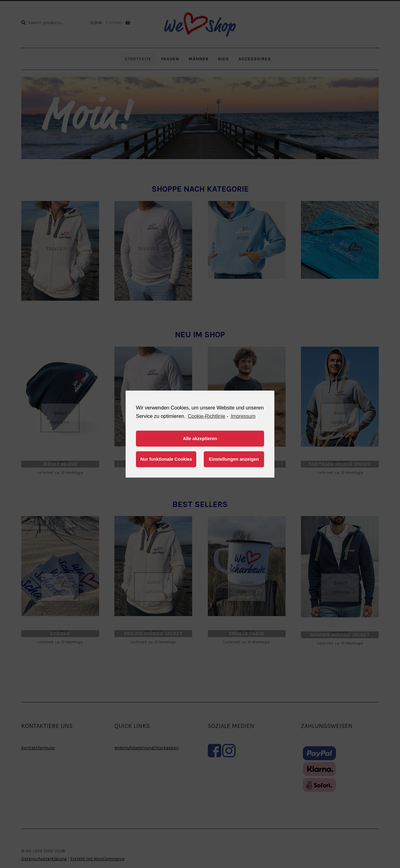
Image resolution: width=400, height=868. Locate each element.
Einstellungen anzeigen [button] (234, 459)
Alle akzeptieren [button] (200, 439)
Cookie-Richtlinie (207, 416)
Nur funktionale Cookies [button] (166, 459)
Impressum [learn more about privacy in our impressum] (243, 416)
